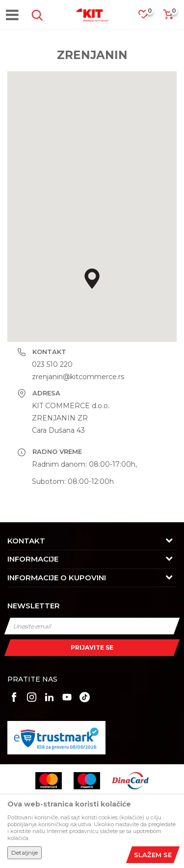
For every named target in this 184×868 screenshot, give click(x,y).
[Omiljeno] (148, 17)
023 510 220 (52, 364)
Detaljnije (25, 853)
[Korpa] (168, 17)
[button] (35, 15)
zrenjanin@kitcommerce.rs (78, 377)
